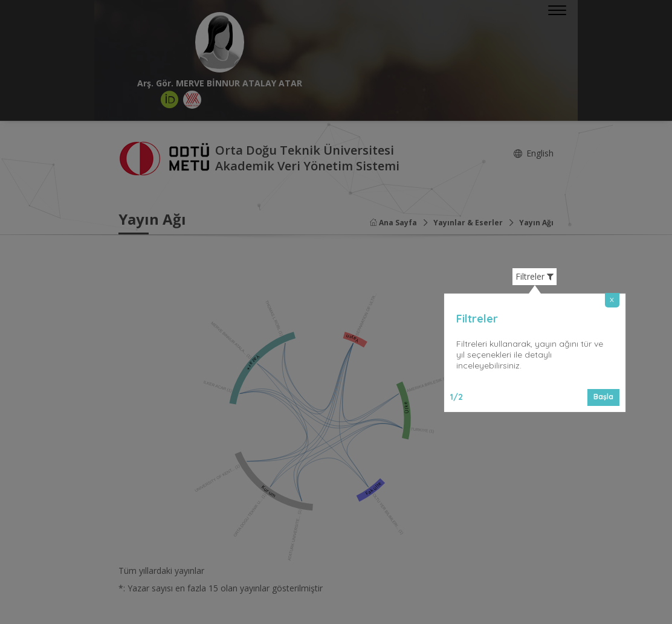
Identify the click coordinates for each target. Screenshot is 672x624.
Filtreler (535, 277)
